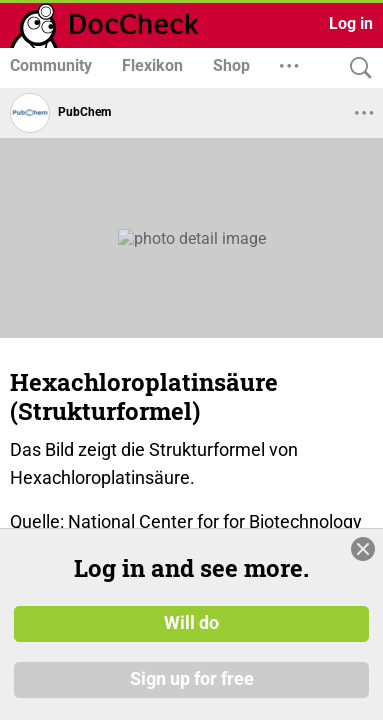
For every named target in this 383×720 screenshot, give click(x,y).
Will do (191, 623)
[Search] (356, 68)
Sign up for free (192, 679)
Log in (351, 23)
